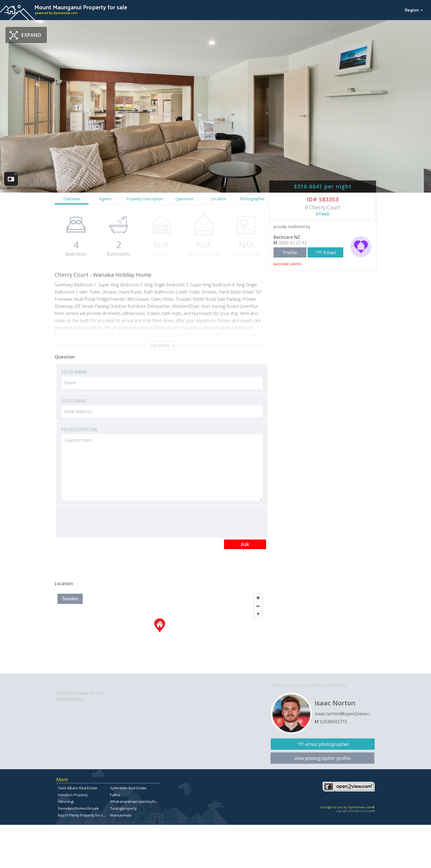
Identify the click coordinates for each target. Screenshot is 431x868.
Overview (72, 199)
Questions (184, 199)
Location (218, 199)
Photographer (252, 199)
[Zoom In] (258, 598)
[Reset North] (258, 614)
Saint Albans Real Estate (78, 788)
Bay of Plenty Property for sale (83, 815)
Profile (290, 252)
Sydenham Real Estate (128, 788)
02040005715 (334, 722)
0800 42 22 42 (293, 243)
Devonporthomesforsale (78, 808)
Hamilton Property (73, 795)
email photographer (327, 744)
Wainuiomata (121, 815)
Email (330, 252)
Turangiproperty (123, 808)
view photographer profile (322, 758)
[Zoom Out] (258, 606)
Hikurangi (66, 801)
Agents (105, 199)
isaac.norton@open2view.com (345, 714)
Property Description (145, 199)
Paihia (115, 795)
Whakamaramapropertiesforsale (137, 801)
